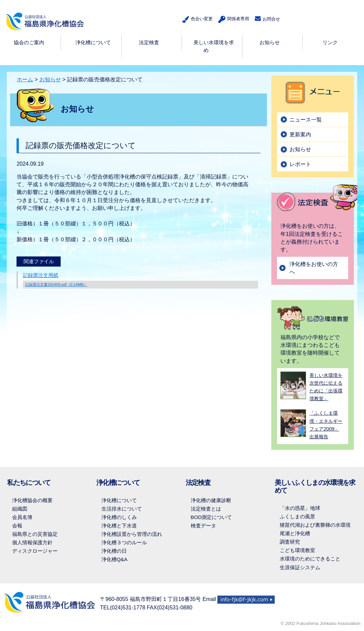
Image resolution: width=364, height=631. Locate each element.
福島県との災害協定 (35, 534)
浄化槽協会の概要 (32, 500)
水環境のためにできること (310, 559)
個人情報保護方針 (32, 542)
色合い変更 (196, 19)
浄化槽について (119, 500)
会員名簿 (22, 517)
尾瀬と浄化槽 (295, 533)
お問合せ (267, 19)
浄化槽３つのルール (124, 542)
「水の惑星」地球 (300, 508)
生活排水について (122, 509)
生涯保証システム (300, 567)
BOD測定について (211, 517)
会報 (17, 526)
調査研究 (290, 542)
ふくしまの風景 (297, 516)
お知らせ (50, 79)
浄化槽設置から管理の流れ (132, 534)
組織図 (20, 509)
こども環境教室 (297, 550)
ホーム (25, 79)
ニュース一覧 (306, 120)
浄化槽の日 (114, 551)
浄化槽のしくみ (119, 517)
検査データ (203, 526)
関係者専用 (232, 19)
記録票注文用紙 (141, 281)
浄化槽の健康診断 (211, 500)
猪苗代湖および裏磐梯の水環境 (315, 525)
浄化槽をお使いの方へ (314, 268)
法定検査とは (206, 509)
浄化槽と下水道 (119, 526)
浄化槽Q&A (114, 559)
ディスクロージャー (35, 551)
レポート (300, 164)
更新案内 (300, 134)
